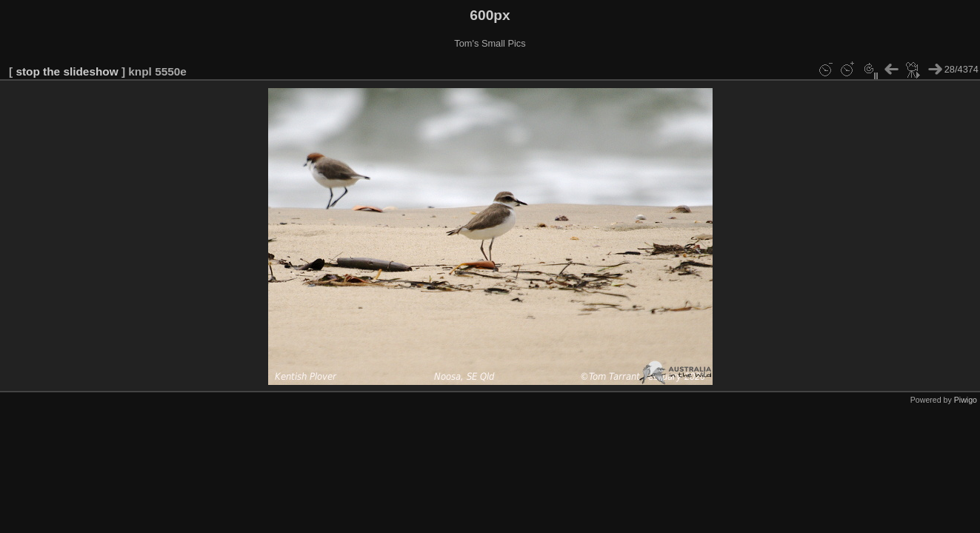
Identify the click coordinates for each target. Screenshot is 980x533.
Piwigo (966, 400)
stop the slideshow (67, 71)
